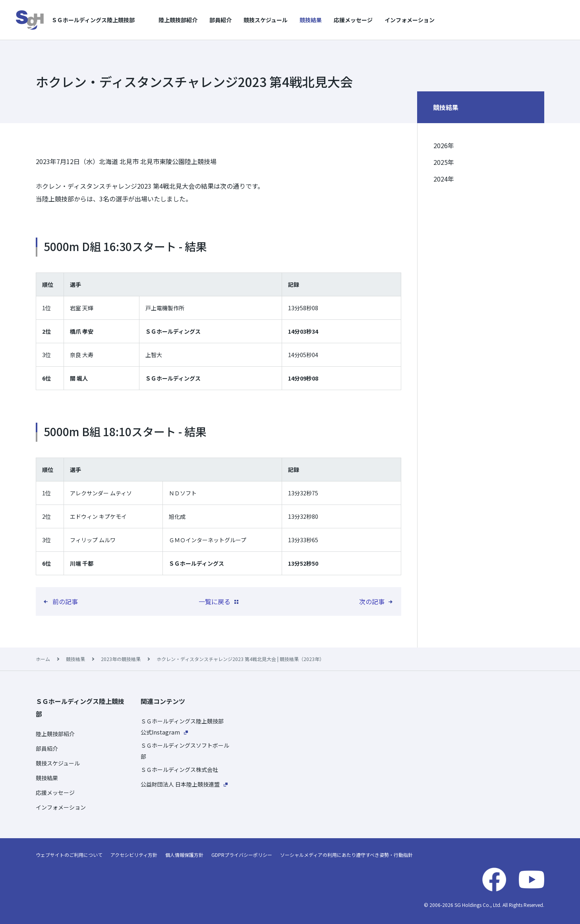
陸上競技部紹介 (178, 20)
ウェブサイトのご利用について (69, 855)
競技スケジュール (266, 20)
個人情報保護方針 (184, 855)
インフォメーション (410, 20)
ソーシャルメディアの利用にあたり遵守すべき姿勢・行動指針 (346, 855)
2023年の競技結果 (121, 659)
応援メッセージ (353, 20)
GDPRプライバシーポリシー (242, 855)
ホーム (43, 659)
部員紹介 (220, 20)
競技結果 (311, 20)
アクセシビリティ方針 (134, 855)
